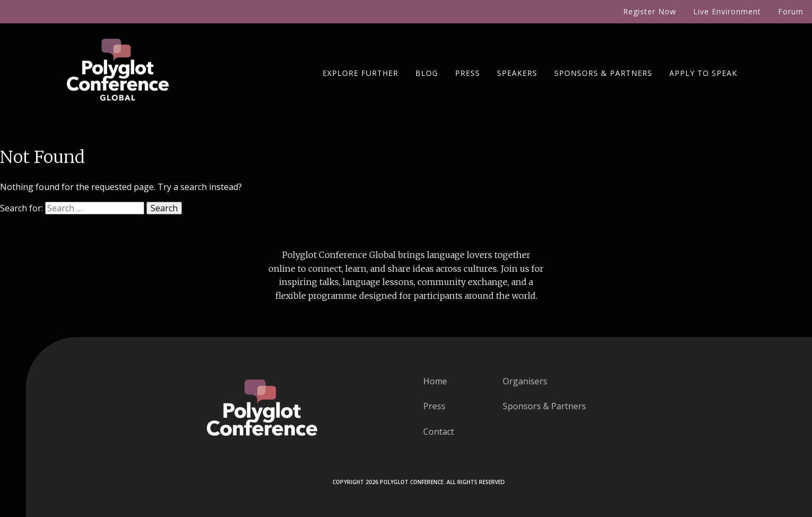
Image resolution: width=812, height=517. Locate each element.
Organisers (525, 381)
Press (468, 73)
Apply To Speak (703, 73)
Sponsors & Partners (603, 73)
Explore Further (360, 73)
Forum (791, 11)
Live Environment (727, 11)
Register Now (650, 11)
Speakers (517, 73)
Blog (427, 73)
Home (435, 381)
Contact (439, 432)
